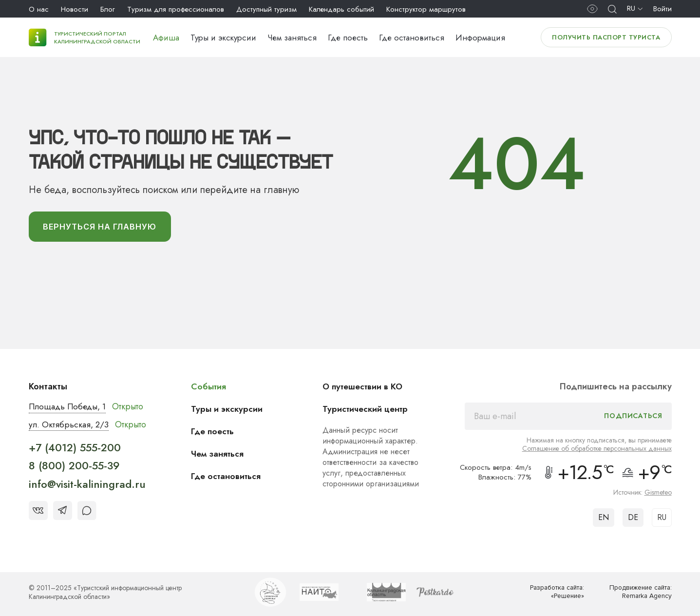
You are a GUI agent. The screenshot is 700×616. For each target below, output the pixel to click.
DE (633, 519)
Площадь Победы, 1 (70, 408)
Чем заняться (292, 38)
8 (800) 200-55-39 (74, 467)
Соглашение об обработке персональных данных (597, 450)
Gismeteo (658, 494)
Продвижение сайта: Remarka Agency (638, 593)
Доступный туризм (266, 9)
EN (604, 519)
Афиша (166, 38)
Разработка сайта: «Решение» (555, 593)
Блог (108, 9)
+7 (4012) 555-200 (75, 449)
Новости (75, 9)
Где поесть (348, 38)
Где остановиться (412, 38)
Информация (480, 38)
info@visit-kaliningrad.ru (87, 486)
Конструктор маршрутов (426, 9)
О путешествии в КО (365, 388)
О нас (39, 9)
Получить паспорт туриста (606, 37)
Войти (662, 9)
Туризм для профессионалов (176, 9)
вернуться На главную (104, 228)
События (210, 388)
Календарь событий (341, 9)
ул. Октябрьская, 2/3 (70, 426)
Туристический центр (368, 410)
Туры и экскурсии (223, 38)
